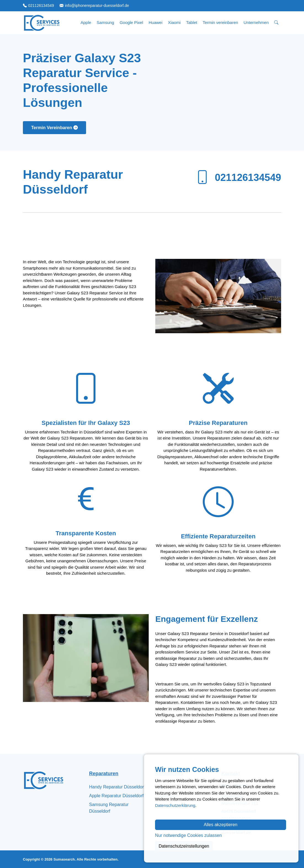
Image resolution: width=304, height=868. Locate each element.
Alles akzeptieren (221, 825)
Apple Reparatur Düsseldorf (116, 796)
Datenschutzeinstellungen (184, 846)
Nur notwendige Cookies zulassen (188, 835)
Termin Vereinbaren (54, 128)
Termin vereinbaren (220, 22)
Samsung (105, 22)
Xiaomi (174, 22)
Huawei (156, 22)
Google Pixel (131, 22)
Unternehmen (256, 22)
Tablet (192, 22)
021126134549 (41, 6)
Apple (86, 22)
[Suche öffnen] (276, 23)
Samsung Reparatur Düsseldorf (109, 808)
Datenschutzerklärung (175, 805)
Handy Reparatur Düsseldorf (117, 787)
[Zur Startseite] (42, 22)
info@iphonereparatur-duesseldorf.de (97, 6)
